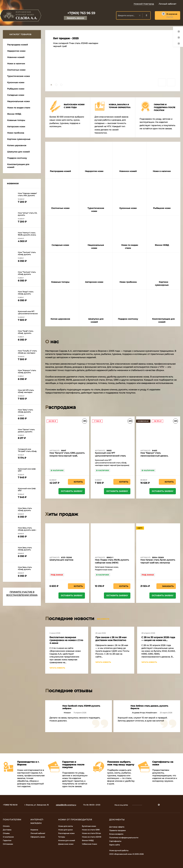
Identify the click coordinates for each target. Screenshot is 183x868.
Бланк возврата (116, 834)
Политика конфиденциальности (124, 838)
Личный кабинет (38, 833)
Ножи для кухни (65, 830)
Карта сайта (115, 845)
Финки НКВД (88, 840)
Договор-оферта (117, 827)
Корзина (34, 830)
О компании (8, 837)
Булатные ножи (89, 826)
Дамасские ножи (66, 844)
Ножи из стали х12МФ (92, 837)
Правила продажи (117, 830)
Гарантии (7, 840)
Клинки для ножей (67, 840)
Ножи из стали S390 (91, 830)
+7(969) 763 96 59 (81, 13)
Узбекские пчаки (89, 844)
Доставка (7, 830)
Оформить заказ (38, 837)
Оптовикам (8, 844)
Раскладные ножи (66, 833)
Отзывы (6, 833)
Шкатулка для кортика (61, 560)
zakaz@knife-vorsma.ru (66, 805)
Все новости (104, 619)
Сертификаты (115, 841)
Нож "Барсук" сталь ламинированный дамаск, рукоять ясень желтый (154, 456)
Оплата (6, 826)
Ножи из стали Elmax (91, 833)
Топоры (62, 837)
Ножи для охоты (65, 826)
